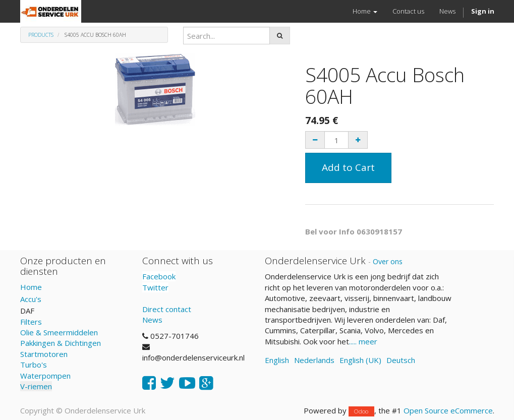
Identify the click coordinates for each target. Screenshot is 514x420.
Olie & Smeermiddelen (59, 332)
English (277, 360)
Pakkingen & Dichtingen (61, 343)
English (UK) (360, 360)
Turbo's (34, 365)
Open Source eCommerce (448, 410)
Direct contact (167, 309)
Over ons (388, 261)
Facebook (159, 276)
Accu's (31, 299)
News (152, 320)
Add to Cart (348, 167)
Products (41, 35)
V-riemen (36, 386)
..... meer (363, 341)
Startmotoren (44, 354)
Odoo (361, 411)
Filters (31, 322)
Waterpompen (45, 376)
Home (31, 287)
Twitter (155, 287)
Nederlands (314, 360)
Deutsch (401, 360)
